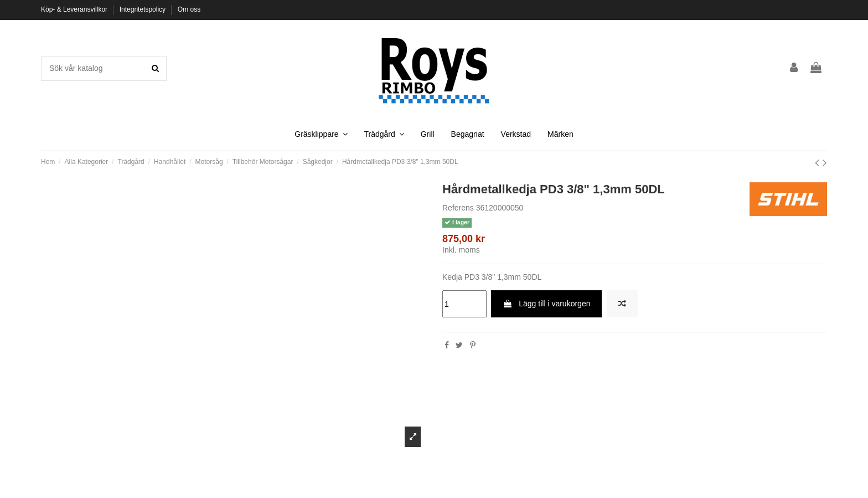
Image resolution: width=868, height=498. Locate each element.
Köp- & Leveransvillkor (75, 9)
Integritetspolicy (144, 9)
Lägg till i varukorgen (546, 304)
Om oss (189, 9)
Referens (458, 208)
